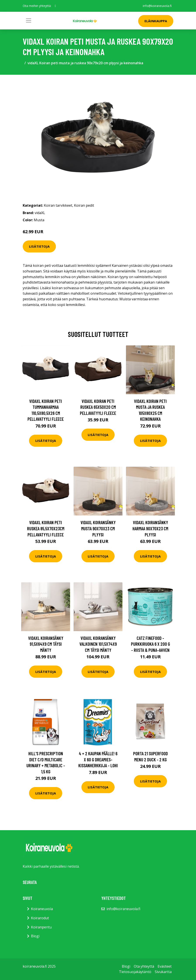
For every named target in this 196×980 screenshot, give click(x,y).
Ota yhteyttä (144, 966)
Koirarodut (40, 918)
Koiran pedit (84, 205)
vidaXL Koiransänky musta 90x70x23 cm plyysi (98, 528)
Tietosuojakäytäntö (135, 972)
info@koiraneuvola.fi (157, 6)
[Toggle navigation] (29, 20)
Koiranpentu (41, 927)
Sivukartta (163, 972)
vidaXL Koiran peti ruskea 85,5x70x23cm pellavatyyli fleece (46, 528)
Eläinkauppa (156, 21)
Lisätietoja (39, 246)
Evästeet (165, 966)
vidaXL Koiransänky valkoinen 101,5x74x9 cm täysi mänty (98, 644)
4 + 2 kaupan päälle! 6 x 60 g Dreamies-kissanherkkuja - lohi (98, 759)
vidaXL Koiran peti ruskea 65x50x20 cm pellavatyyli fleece (98, 407)
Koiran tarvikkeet (58, 205)
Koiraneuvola (42, 909)
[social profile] (55, 6)
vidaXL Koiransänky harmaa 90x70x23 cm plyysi (150, 528)
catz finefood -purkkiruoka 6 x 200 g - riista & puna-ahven (150, 644)
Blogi (35, 936)
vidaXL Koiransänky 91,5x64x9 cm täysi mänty (46, 644)
